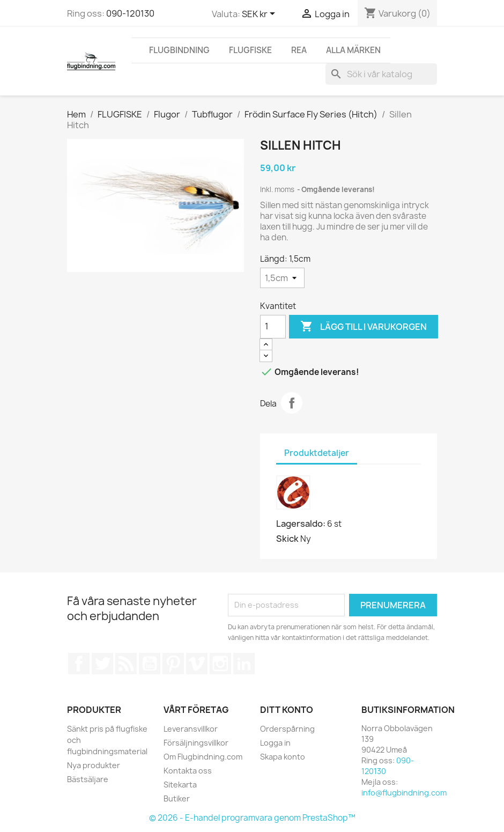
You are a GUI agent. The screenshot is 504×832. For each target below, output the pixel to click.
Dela (292, 403)
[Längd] (282, 278)
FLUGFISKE (250, 50)
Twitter (102, 664)
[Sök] (381, 74)
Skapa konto (283, 757)
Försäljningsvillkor (196, 743)
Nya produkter (94, 765)
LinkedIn (244, 664)
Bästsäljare (88, 779)
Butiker (177, 798)
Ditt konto (287, 710)
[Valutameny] (260, 14)
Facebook (79, 664)
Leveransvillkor (191, 729)
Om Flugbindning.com (203, 757)
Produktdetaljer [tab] (317, 453)
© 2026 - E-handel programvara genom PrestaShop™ (252, 818)
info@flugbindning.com (404, 793)
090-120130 (130, 13)
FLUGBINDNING (179, 50)
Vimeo (197, 664)
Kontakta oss (188, 771)
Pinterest (173, 664)
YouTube (150, 664)
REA (299, 50)
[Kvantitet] (273, 327)
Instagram (220, 664)
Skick (287, 539)
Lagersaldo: (301, 524)
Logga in (275, 743)
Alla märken (353, 50)
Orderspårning (287, 729)
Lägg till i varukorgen (364, 327)
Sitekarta (180, 785)
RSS (126, 664)
